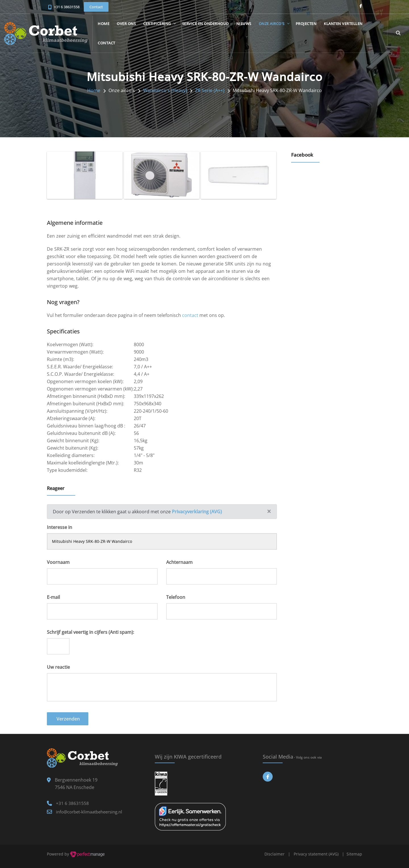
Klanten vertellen (343, 24)
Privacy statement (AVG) (316, 854)
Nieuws (244, 24)
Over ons (126, 24)
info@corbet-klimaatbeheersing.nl (89, 812)
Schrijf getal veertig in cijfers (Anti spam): (90, 632)
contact (190, 315)
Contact (107, 43)
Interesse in (60, 527)
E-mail (53, 597)
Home (104, 24)
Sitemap (354, 854)
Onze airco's (272, 24)
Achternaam (179, 562)
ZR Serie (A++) (210, 90)
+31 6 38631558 (67, 7)
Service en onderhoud (205, 24)
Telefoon (176, 597)
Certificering (157, 24)
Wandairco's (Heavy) (165, 90)
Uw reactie (58, 667)
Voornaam (58, 562)
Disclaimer (275, 854)
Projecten (306, 24)
